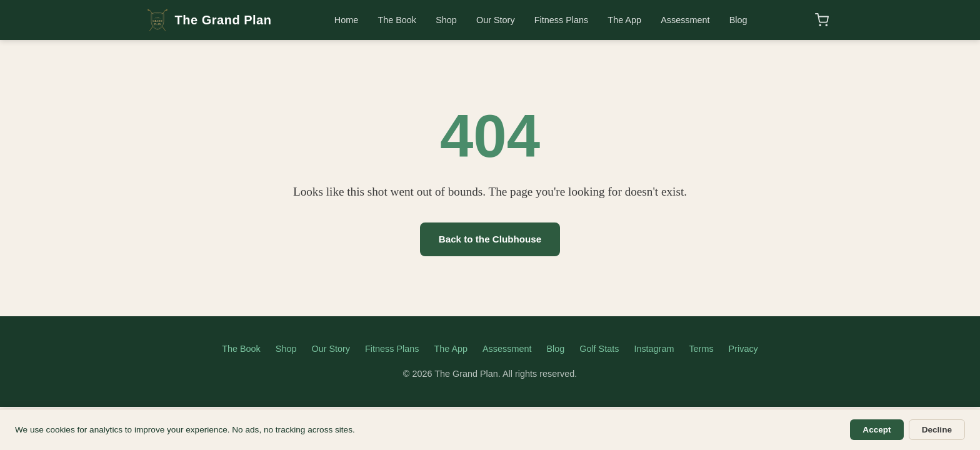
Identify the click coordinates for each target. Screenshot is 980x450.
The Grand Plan (209, 20)
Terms (701, 349)
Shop (446, 20)
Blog (738, 20)
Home (346, 20)
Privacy (743, 349)
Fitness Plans (561, 20)
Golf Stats (599, 349)
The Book (397, 20)
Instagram (654, 349)
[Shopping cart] (822, 20)
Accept (877, 430)
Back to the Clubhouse (490, 239)
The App (624, 20)
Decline (937, 430)
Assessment (685, 20)
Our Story (496, 20)
